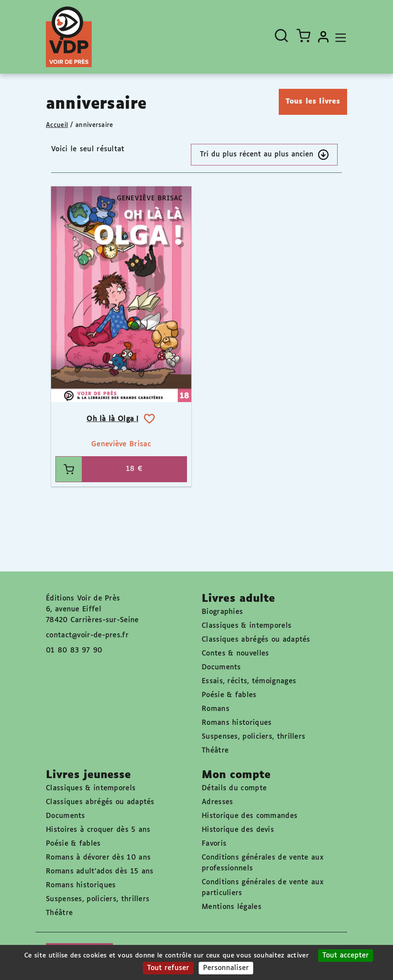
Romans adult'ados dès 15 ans (100, 871)
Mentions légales (232, 907)
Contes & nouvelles (235, 654)
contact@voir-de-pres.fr (87, 635)
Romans (216, 709)
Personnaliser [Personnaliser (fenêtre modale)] (226, 968)
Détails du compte (234, 788)
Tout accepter (346, 956)
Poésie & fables (229, 695)
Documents (221, 667)
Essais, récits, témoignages (249, 681)
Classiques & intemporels (246, 626)
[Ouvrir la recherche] (281, 36)
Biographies (222, 612)
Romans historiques (237, 723)
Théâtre (215, 751)
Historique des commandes (250, 816)
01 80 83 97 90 (74, 651)
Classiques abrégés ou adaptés (256, 640)
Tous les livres (313, 102)
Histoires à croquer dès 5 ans (98, 830)
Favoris (214, 844)
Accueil (57, 125)
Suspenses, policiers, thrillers (253, 737)
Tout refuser (168, 968)
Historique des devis (238, 830)
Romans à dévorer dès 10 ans (98, 858)
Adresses (217, 802)
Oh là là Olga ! (113, 419)
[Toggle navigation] (338, 37)
